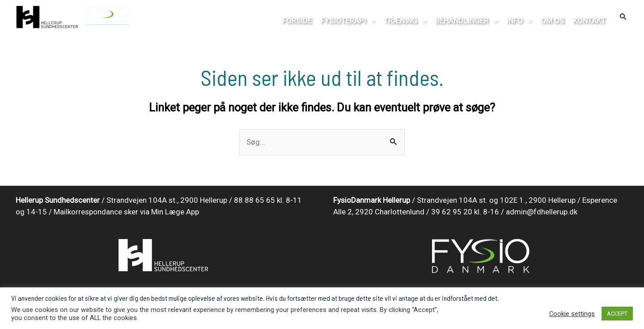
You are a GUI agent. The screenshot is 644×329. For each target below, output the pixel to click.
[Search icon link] (623, 17)
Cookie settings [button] (572, 314)
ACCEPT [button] (617, 314)
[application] (370, 21)
